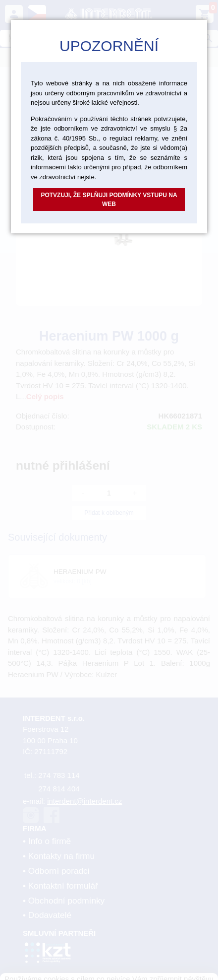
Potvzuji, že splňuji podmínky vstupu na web (109, 200)
